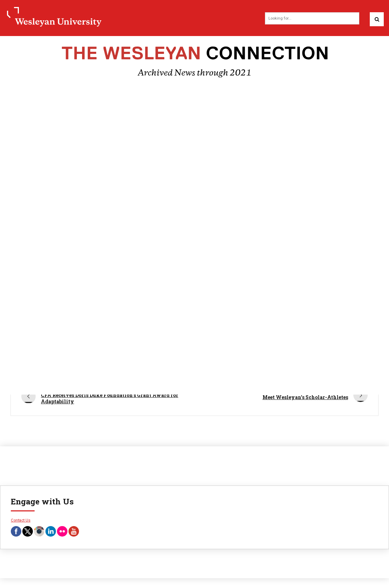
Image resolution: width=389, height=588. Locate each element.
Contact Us (21, 520)
